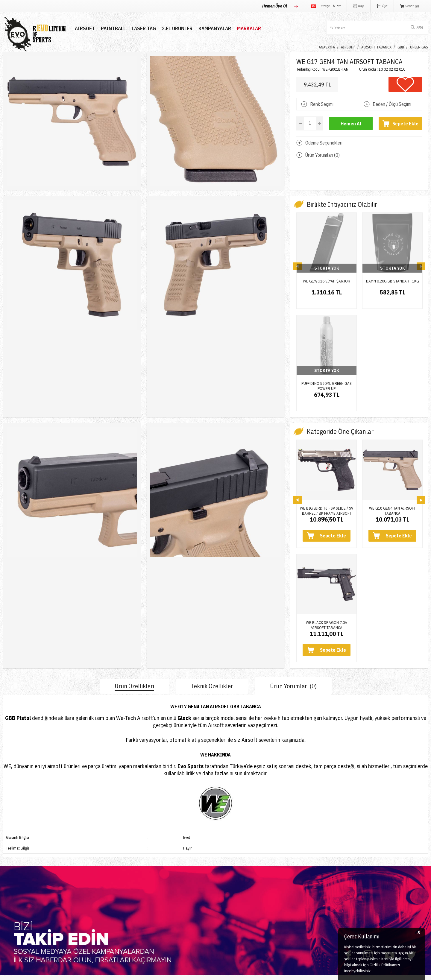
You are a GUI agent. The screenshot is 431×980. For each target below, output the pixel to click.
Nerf (7, 889)
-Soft (189, 972)
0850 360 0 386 (313, 874)
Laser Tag (13, 900)
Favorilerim (158, 900)
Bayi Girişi (157, 889)
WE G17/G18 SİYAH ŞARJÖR (327, 281)
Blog (79, 889)
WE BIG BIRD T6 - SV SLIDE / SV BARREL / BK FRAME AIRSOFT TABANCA (327, 425)
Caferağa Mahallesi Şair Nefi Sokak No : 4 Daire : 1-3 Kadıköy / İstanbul (345, 923)
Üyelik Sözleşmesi (237, 879)
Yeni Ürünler (15, 911)
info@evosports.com (318, 897)
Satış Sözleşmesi (236, 889)
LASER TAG (144, 29)
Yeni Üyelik (158, 868)
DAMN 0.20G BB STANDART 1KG (393, 281)
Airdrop (10, 922)
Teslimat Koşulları (236, 868)
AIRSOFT (85, 29)
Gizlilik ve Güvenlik (237, 911)
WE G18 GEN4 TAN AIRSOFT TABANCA (392, 425)
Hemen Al (351, 124)
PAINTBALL (113, 29)
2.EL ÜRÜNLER (177, 29)
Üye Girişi (156, 879)
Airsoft (9, 868)
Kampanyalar (215, 29)
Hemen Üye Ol (275, 6)
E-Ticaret (201, 972)
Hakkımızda (87, 879)
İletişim (82, 868)
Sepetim (155, 911)
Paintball (12, 879)
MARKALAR (249, 29)
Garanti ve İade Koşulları (243, 900)
